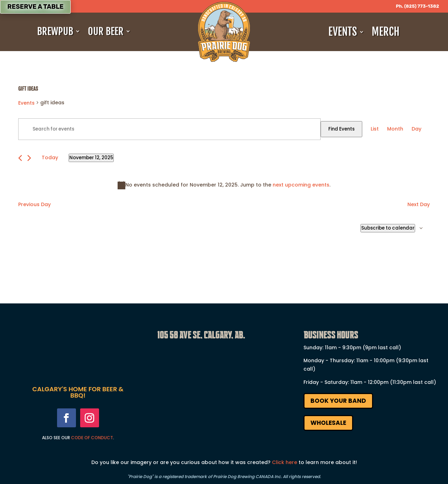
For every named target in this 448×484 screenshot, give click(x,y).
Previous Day (34, 204)
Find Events (341, 129)
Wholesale (328, 423)
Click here (285, 462)
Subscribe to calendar (388, 228)
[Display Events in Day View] (416, 129)
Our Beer (106, 31)
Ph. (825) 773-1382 (417, 6)
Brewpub (55, 31)
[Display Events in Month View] (395, 129)
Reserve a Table (35, 7)
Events (343, 32)
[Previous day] (20, 158)
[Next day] (29, 158)
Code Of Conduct (92, 438)
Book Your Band (338, 401)
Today (50, 157)
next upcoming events (301, 185)
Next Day (419, 204)
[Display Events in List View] (375, 129)
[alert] (224, 185)
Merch (386, 32)
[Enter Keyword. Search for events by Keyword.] (169, 129)
